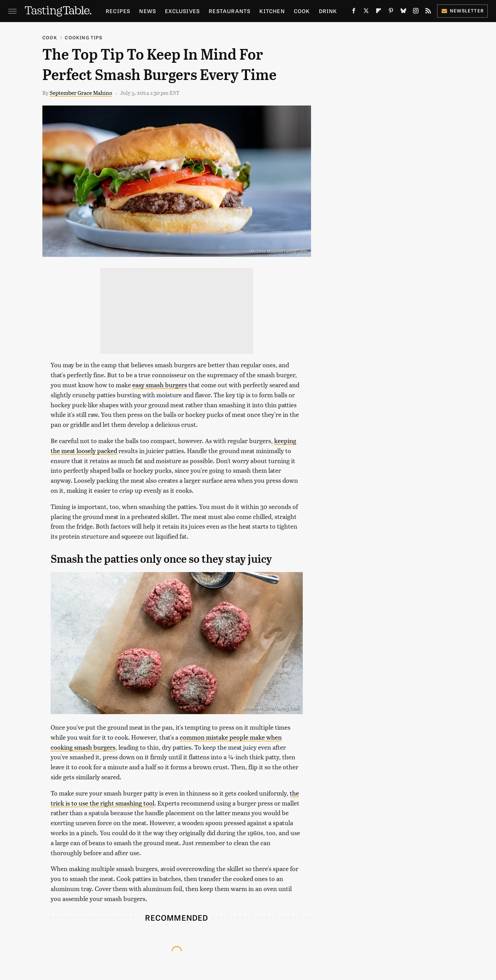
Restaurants (230, 11)
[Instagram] (416, 12)
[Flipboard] (379, 12)
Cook (302, 11)
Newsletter (462, 11)
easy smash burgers (160, 385)
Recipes (118, 11)
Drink (328, 11)
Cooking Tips (83, 37)
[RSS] (428, 12)
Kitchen (272, 11)
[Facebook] (354, 12)
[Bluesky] (403, 12)
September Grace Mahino (81, 93)
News (148, 11)
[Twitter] (366, 12)
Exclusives (182, 11)
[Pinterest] (391, 12)
